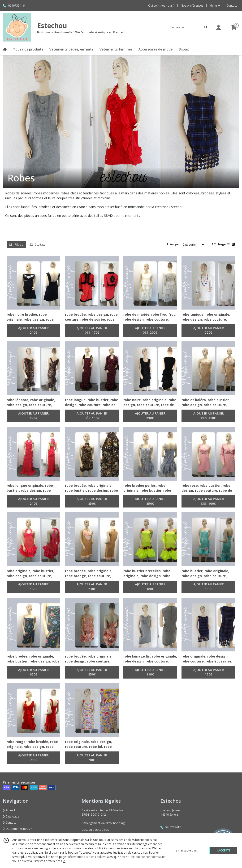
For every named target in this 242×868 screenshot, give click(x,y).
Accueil (9, 810)
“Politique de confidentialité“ (147, 857)
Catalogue (11, 816)
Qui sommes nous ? (17, 829)
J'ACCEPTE (224, 850)
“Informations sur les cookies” (86, 857)
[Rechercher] (206, 27)
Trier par (173, 244)
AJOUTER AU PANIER (33, 331)
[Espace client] (218, 27)
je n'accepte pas (186, 850)
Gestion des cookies (95, 830)
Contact (232, 6)
